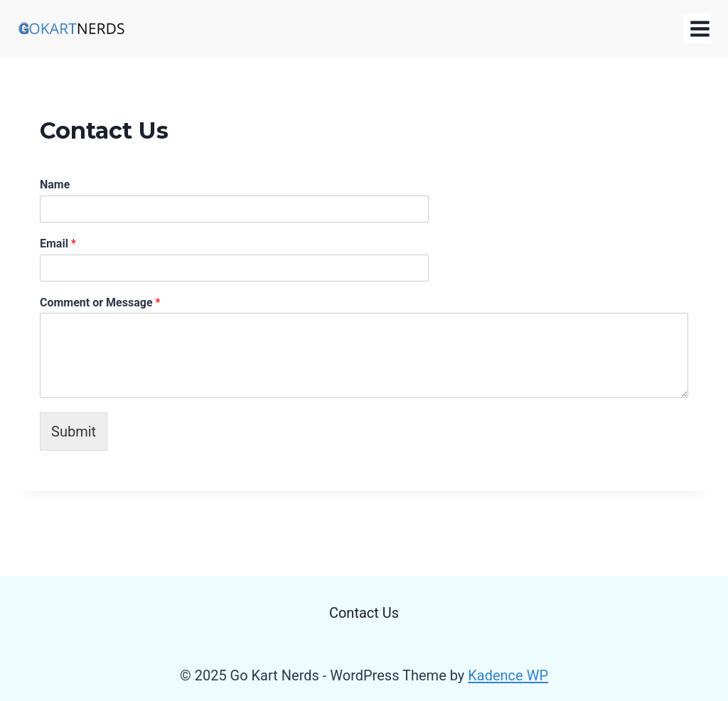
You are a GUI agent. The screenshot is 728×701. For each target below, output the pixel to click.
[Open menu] (697, 28)
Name (55, 184)
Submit (74, 432)
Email (58, 244)
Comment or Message (100, 303)
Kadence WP (508, 675)
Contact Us (364, 613)
